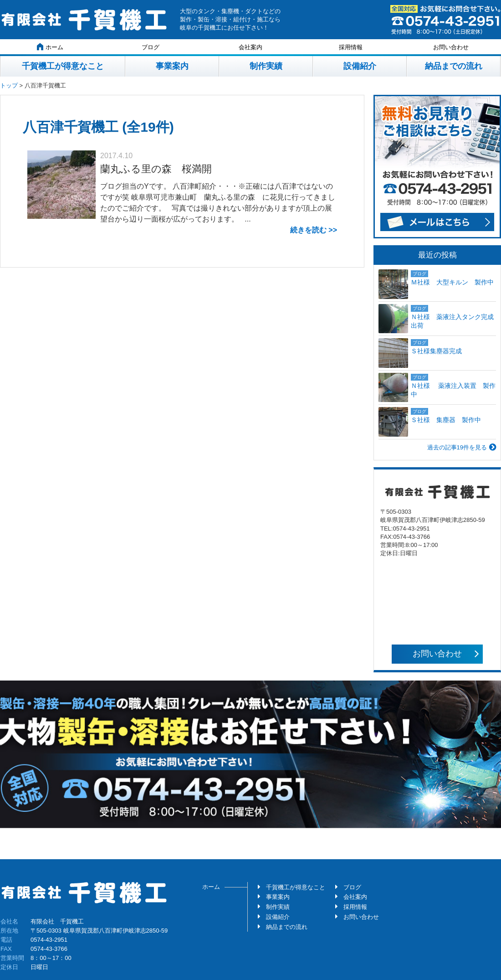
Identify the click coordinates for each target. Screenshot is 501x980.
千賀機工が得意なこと (63, 66)
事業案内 (172, 66)
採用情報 (351, 47)
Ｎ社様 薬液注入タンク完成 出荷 (453, 321)
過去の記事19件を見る (457, 447)
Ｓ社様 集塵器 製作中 (446, 420)
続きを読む (308, 230)
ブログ (151, 47)
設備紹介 (360, 66)
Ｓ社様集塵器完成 (440, 351)
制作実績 (266, 66)
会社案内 (250, 47)
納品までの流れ (454, 66)
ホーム (50, 47)
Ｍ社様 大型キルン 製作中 (452, 282)
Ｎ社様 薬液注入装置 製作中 (453, 390)
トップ (9, 85)
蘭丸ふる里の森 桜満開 (156, 169)
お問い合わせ (451, 47)
